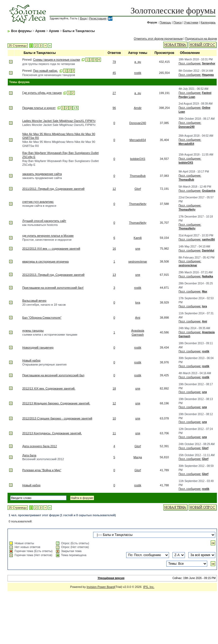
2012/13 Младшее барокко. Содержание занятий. (56, 403)
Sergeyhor (208, 63)
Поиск (178, 22)
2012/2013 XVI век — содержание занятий (51, 249)
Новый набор (31, 360)
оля (138, 249)
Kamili (138, 238)
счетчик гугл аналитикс (38, 202)
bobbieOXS (138, 159)
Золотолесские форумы (173, 11)
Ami (138, 318)
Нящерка (208, 75)
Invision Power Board (101, 587)
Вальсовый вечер (34, 301)
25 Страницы (18, 46)
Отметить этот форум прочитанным (158, 39)
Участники (191, 22)
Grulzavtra (208, 191)
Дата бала (29, 455)
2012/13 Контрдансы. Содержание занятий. (52, 433)
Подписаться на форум (201, 39)
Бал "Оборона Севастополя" (42, 318)
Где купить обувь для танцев (42, 93)
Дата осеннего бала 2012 (40, 446)
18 (114, 388)
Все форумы (21, 31)
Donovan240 (138, 123)
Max (204, 292)
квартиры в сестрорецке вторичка (46, 261)
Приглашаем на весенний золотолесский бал (53, 375)
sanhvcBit (208, 240)
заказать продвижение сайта (42, 174)
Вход (83, 18)
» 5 (76, 108)
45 (114, 73)
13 (114, 275)
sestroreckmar (138, 261)
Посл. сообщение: (190, 63)
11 (114, 433)
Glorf (138, 189)
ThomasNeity (138, 204)
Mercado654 (138, 140)
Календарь (208, 22)
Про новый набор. (45, 71)
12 (114, 189)
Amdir (138, 108)
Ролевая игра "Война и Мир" (42, 470)
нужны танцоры (33, 330)
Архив (40, 31)
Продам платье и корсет (39, 108)
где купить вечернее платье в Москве (48, 236)
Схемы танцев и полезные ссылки (57, 60)
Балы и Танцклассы (79, 31)
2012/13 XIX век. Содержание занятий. (49, 388)
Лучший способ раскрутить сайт (44, 221)
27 (114, 93)
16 (114, 249)
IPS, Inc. (149, 587)
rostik (138, 73)
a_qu (138, 62)
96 (114, 108)
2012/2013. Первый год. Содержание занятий (53, 275)
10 (114, 418)
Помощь (165, 22)
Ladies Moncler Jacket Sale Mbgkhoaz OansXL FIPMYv (59, 121)
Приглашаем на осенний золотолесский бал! (53, 288)
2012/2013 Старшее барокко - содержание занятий (57, 418)
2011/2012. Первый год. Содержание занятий (53, 189)
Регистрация (98, 18)
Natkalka (207, 276)
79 (114, 62)
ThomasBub (138, 176)
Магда (138, 457)
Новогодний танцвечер (38, 347)
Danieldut (208, 251)
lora (138, 302)
